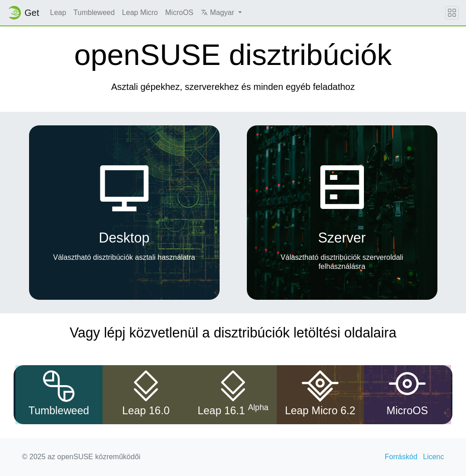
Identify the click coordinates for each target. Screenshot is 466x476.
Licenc (433, 457)
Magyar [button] (218, 12)
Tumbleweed (94, 12)
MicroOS (179, 12)
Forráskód (401, 457)
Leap (58, 12)
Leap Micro (140, 12)
